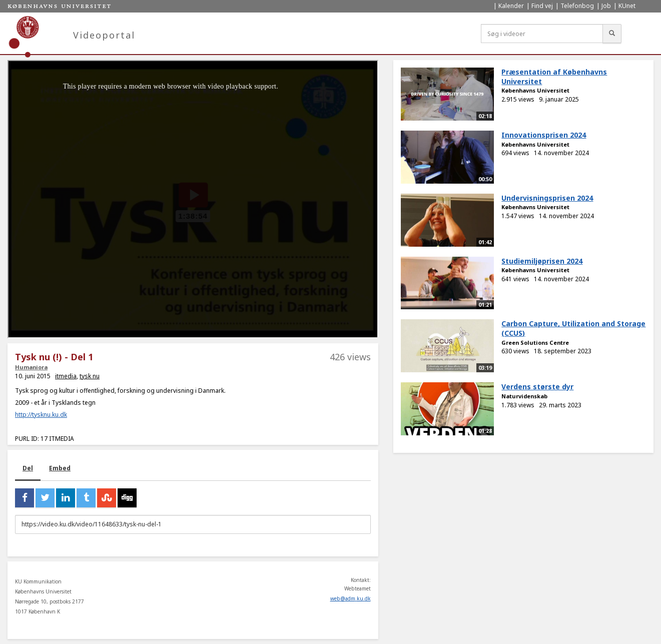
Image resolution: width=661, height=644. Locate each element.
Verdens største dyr (537, 387)
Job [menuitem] (606, 6)
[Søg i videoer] (542, 34)
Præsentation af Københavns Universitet (554, 77)
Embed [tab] (60, 468)
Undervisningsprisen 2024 (547, 198)
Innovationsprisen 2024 (544, 135)
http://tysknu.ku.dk (41, 415)
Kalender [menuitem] (511, 6)
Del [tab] (28, 468)
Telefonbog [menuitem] (577, 6)
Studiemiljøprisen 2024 (542, 261)
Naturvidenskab (524, 396)
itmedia (66, 376)
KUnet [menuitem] (627, 6)
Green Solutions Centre (535, 343)
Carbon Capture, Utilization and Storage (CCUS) (573, 328)
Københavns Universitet (535, 90)
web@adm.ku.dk (351, 598)
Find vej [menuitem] (542, 6)
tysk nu (90, 376)
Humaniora (31, 367)
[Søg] (612, 34)
